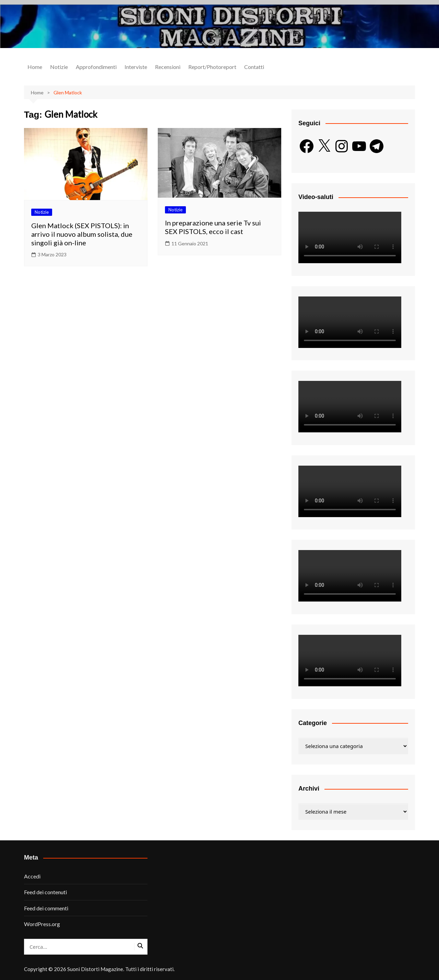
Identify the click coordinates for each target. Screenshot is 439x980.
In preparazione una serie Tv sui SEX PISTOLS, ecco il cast (213, 227)
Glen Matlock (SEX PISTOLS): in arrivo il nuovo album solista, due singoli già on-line (82, 234)
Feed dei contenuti (45, 892)
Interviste (136, 67)
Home (35, 67)
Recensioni (168, 67)
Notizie (59, 67)
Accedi (32, 876)
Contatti (254, 67)
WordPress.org (42, 924)
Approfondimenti (96, 67)
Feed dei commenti (46, 908)
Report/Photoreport (212, 67)
